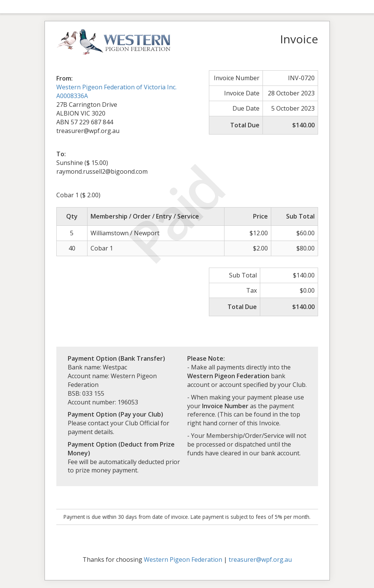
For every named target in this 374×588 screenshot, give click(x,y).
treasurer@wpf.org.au (260, 559)
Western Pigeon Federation (183, 559)
